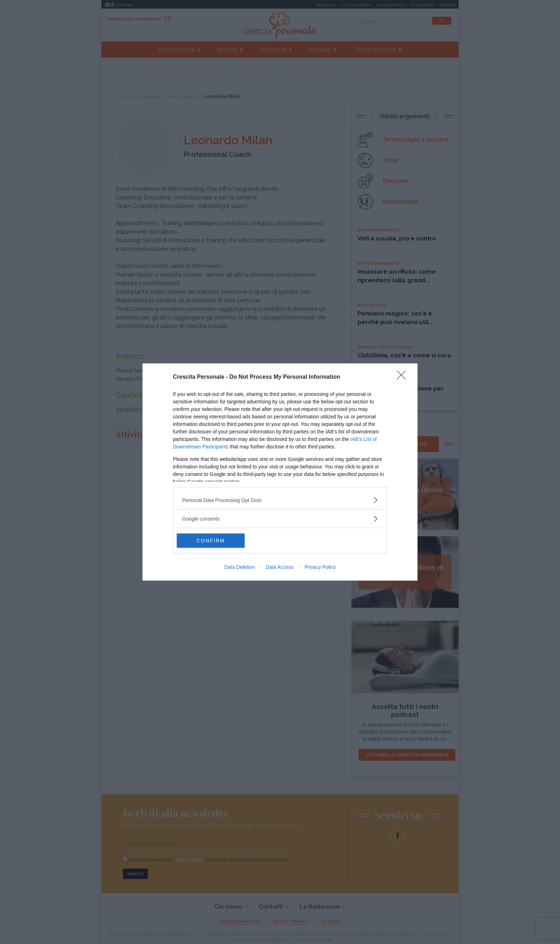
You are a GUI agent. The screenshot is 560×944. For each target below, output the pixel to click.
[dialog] (280, 472)
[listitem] (280, 500)
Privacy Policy (320, 567)
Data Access (280, 567)
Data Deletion (239, 567)
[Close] (404, 377)
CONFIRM (211, 541)
